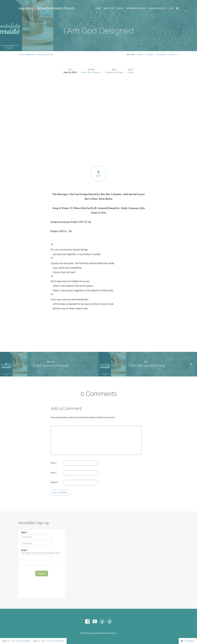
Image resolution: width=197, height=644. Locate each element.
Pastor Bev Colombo (91, 72)
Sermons (30, 55)
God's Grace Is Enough (51, 366)
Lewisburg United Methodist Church (46, 8)
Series (141, 55)
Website (54, 482)
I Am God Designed (45, 55)
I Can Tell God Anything (146, 366)
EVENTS (120, 8)
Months (174, 55)
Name (54, 463)
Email (54, 473)
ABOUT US (109, 8)
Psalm (131, 72)
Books (151, 55)
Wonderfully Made (114, 72)
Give (171, 8)
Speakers (162, 55)
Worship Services (136, 8)
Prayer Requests (157, 8)
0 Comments (188, 641)
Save (99, 174)
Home (98, 8)
